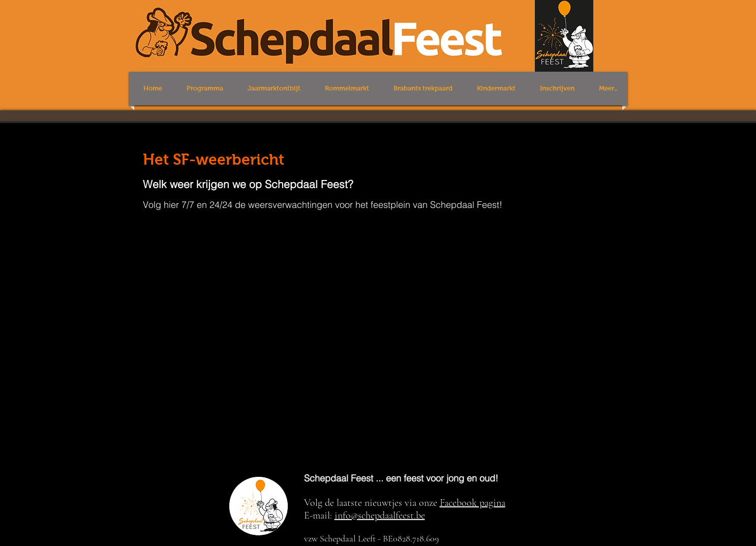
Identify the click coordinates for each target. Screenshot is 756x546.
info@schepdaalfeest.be (380, 515)
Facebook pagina (473, 503)
